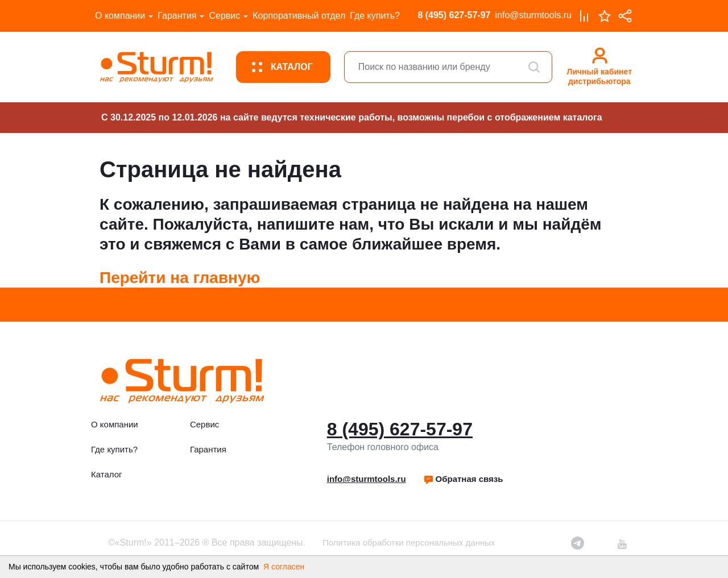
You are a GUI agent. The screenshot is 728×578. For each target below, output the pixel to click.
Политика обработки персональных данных (409, 542)
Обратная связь (463, 479)
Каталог (107, 474)
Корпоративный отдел (299, 16)
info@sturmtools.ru (533, 15)
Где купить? (375, 16)
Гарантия (177, 16)
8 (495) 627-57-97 (454, 15)
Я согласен (284, 567)
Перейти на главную (180, 278)
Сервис (224, 16)
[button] (463, 479)
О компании (120, 16)
